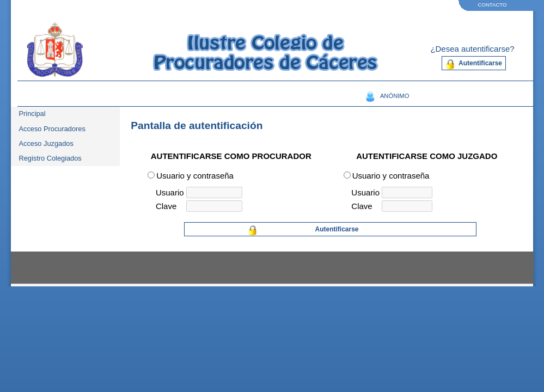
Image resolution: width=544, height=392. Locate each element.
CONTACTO (493, 5)
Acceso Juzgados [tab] (46, 143)
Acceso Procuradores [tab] (52, 129)
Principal (32, 114)
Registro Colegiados (50, 158)
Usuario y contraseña (195, 176)
